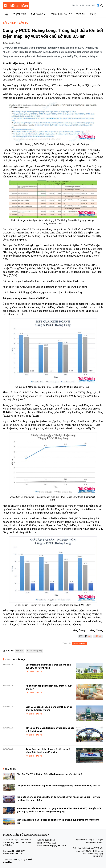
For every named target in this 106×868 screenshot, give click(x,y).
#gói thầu (20, 651)
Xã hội (94, 14)
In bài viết (98, 636)
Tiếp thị (81, 14)
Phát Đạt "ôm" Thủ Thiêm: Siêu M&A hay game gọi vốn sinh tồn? (49, 774)
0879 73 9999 (50, 843)
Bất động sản (39, 14)
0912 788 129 (16, 854)
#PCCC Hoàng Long (34, 651)
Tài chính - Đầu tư (61, 14)
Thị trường (20, 14)
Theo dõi (67, 643)
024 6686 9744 (19, 851)
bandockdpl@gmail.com (54, 845)
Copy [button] (88, 636)
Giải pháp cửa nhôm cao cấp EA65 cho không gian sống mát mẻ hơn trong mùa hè (58, 786)
